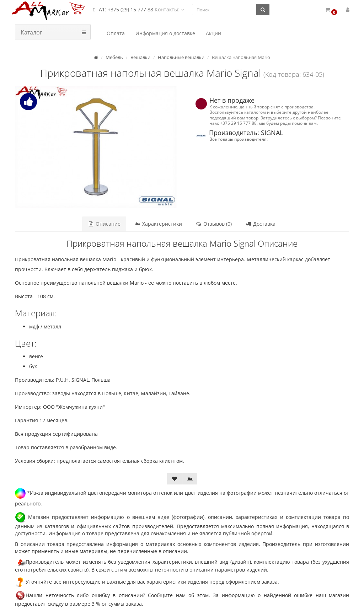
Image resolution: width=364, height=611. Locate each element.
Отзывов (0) (214, 224)
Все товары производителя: (239, 139)
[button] (331, 10)
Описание (105, 224)
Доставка (260, 224)
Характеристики (158, 224)
